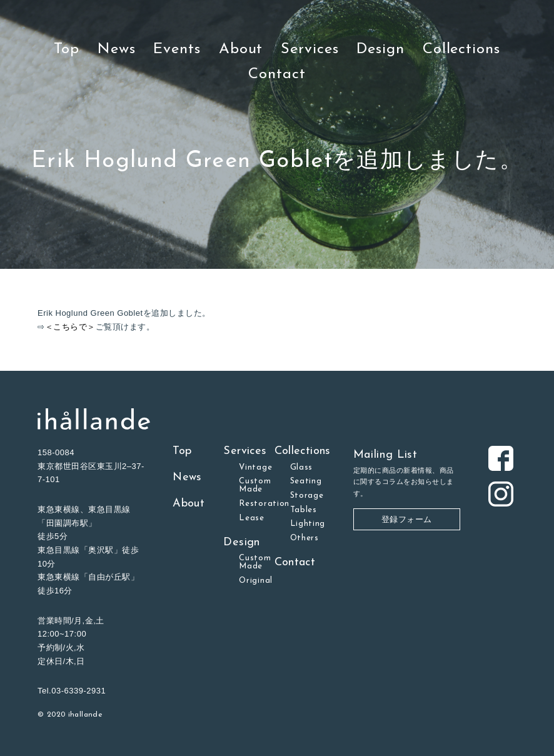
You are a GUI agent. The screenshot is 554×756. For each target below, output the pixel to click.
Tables (304, 510)
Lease (251, 518)
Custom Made (255, 485)
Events (177, 49)
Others (305, 538)
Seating (306, 481)
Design (380, 49)
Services (310, 49)
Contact (277, 74)
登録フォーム (407, 519)
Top (67, 49)
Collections (461, 49)
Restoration (264, 504)
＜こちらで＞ (70, 327)
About (241, 49)
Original (255, 581)
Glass (301, 467)
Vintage (255, 467)
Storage (307, 496)
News (117, 49)
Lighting (308, 524)
